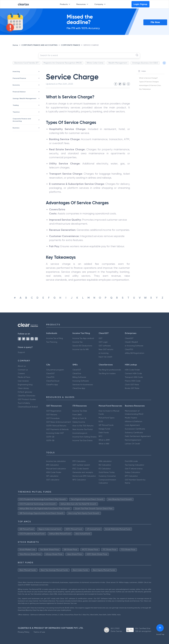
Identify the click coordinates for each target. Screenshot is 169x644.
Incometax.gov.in (80, 433)
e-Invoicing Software (134, 346)
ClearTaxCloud (53, 381)
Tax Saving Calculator (134, 465)
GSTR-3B (50, 440)
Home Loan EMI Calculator (84, 476)
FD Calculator (105, 469)
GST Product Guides (27, 399)
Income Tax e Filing (55, 338)
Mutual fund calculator (56, 469)
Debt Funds (104, 433)
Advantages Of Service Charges (151, 85)
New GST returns (106, 349)
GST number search (81, 465)
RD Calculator (105, 465)
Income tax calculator (56, 461)
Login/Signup (140, 4)
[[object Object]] (160, 628)
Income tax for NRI (81, 349)
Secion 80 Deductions (82, 346)
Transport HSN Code (134, 377)
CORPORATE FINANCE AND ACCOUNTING (39, 45)
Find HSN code (131, 461)
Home (15, 45)
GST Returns (52, 415)
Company (100, 4)
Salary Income (79, 422)
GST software (105, 346)
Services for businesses (83, 385)
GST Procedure (53, 418)
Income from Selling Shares (84, 437)
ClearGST (129, 338)
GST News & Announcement (59, 422)
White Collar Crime (95, 63)
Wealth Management (118, 63)
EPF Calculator (131, 476)
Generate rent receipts (83, 472)
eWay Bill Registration (135, 353)
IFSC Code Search (81, 469)
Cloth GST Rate (132, 385)
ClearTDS (129, 349)
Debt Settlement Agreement (138, 436)
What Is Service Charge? (148, 78)
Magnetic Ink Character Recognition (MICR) (63, 63)
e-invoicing (104, 353)
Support (21, 352)
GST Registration (54, 411)
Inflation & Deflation (134, 421)
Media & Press (24, 377)
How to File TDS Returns (83, 426)
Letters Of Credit (132, 444)
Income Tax (78, 342)
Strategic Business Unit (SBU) (145, 63)
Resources (83, 4)
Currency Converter (107, 476)
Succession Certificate (135, 429)
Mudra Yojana (131, 418)
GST (100, 338)
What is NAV (104, 444)
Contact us (23, 370)
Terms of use (39, 632)
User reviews (23, 381)
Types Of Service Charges (149, 82)
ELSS (101, 421)
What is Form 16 (79, 418)
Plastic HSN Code (133, 381)
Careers (21, 373)
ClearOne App (79, 388)
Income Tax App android (83, 338)
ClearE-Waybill (131, 342)
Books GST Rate (132, 388)
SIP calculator (52, 476)
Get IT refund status (134, 469)
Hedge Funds (104, 429)
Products (66, 4)
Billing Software (79, 377)
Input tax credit (105, 357)
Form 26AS (77, 415)
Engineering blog (25, 385)
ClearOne (77, 373)
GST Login (103, 342)
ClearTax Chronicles (27, 396)
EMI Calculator (52, 465)
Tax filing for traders (107, 373)
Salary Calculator (132, 472)
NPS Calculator (79, 480)
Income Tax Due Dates (83, 440)
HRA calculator (105, 461)
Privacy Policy (24, 632)
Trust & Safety (24, 403)
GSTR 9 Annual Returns (56, 426)
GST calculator (53, 480)
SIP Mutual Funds (106, 425)
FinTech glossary (25, 392)
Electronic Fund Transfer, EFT (26, 63)
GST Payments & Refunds (57, 429)
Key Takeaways (145, 89)
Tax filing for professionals (110, 370)
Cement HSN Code (133, 373)
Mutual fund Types (107, 418)
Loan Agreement (132, 425)
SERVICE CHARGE (91, 45)
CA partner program (55, 370)
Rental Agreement (133, 440)
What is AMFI (104, 440)
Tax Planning (52, 342)
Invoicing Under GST (55, 433)
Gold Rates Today (107, 472)
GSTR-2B (50, 437)
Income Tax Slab (80, 411)
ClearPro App (52, 385)
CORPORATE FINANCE (71, 45)
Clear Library (23, 388)
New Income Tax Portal (83, 429)
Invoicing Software (81, 381)
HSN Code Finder (132, 370)
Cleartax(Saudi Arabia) (28, 407)
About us (22, 366)
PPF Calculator (79, 461)
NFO (100, 436)
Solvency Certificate (134, 433)
